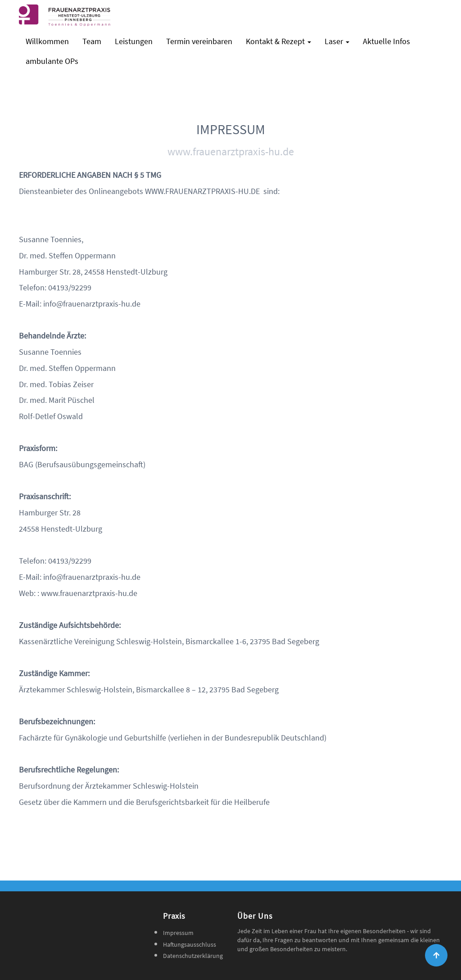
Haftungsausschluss (190, 944)
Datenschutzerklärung (193, 956)
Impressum (178, 933)
